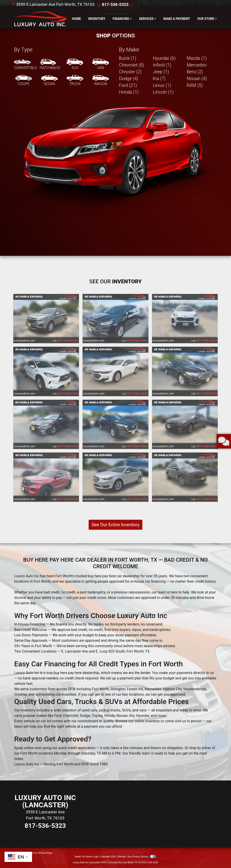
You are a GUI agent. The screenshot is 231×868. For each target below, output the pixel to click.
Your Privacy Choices (142, 857)
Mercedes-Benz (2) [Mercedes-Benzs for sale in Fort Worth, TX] (197, 68)
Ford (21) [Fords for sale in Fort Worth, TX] (128, 85)
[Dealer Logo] (39, 19)
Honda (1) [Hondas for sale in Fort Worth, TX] (129, 92)
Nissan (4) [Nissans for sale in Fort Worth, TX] (197, 78)
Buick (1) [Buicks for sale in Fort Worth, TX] (128, 58)
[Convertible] (25, 65)
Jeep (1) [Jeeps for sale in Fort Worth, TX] (161, 72)
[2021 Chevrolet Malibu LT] (115, 371)
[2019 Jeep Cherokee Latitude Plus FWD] (185, 477)
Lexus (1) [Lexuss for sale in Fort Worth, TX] (162, 85)
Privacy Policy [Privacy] (46, 853)
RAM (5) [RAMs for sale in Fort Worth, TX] (195, 85)
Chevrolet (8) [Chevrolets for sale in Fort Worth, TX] (132, 65)
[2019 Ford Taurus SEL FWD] (115, 477)
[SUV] (75, 65)
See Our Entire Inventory (115, 525)
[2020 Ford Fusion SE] (185, 371)
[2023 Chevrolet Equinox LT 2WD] (46, 319)
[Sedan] (49, 81)
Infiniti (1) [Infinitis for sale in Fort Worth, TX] (162, 65)
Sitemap (121, 857)
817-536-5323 (115, 4)
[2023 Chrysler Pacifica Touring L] (115, 319)
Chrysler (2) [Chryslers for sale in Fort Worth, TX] (130, 72)
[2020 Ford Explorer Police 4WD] (46, 477)
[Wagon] (101, 81)
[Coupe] (24, 81)
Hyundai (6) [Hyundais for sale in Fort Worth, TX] (164, 58)
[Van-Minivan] (101, 65)
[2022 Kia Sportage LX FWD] (185, 319)
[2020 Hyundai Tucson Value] (115, 424)
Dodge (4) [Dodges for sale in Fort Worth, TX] (129, 78)
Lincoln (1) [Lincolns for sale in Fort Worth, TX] (163, 92)
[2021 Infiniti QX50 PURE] (46, 371)
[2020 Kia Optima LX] (46, 424)
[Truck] (75, 81)
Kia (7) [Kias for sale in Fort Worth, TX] (159, 78)
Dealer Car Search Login (87, 857)
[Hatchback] (50, 65)
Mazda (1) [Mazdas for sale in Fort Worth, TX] (197, 58)
